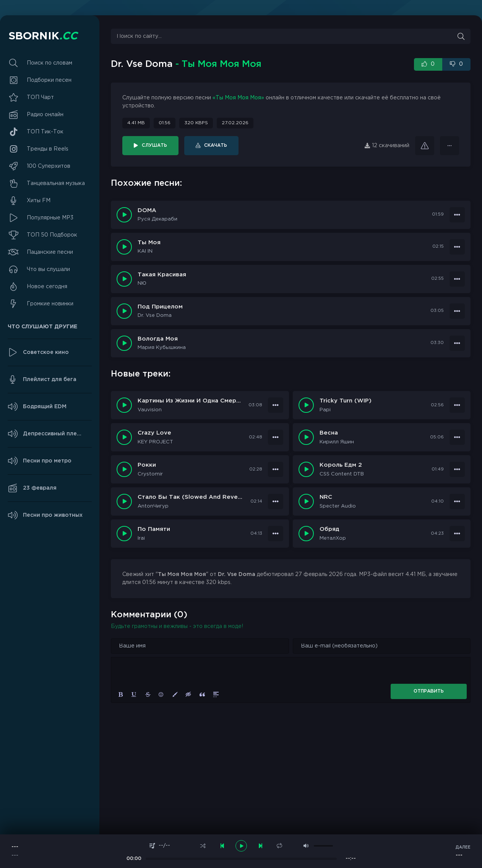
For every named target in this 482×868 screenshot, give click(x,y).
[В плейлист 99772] (457, 469)
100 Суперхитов (49, 166)
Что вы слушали (48, 269)
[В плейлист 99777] (276, 405)
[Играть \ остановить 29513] (124, 247)
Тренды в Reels (48, 149)
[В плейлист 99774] (457, 437)
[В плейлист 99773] (276, 469)
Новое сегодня (47, 287)
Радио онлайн (45, 115)
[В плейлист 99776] (457, 405)
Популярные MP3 (50, 218)
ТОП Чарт (40, 97)
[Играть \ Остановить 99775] (124, 437)
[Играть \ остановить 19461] (124, 311)
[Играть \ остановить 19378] (124, 343)
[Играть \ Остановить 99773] (124, 469)
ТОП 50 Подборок (52, 235)
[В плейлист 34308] (457, 215)
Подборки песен (49, 80)
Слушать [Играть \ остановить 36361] (154, 145)
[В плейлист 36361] (450, 146)
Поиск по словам (49, 63)
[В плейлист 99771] (276, 501)
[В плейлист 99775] (276, 437)
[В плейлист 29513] (457, 247)
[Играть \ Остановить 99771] (124, 501)
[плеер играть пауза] (241, 846)
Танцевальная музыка (56, 183)
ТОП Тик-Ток (45, 132)
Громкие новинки (50, 304)
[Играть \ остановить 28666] (124, 279)
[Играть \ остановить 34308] (124, 215)
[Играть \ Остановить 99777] (124, 405)
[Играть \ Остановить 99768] (306, 534)
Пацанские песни (50, 252)
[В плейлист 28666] (457, 279)
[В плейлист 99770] (457, 501)
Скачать (216, 145)
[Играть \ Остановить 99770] (306, 501)
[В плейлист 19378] (457, 343)
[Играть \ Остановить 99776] (306, 405)
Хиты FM (39, 201)
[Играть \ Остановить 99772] (306, 469)
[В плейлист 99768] (457, 534)
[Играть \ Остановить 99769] (124, 534)
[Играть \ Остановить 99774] (306, 437)
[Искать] (461, 36)
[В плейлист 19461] (457, 311)
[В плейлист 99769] (276, 534)
